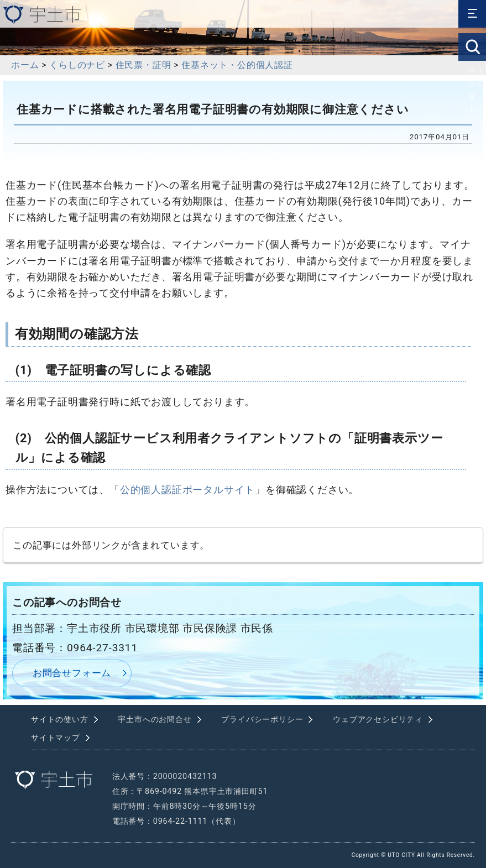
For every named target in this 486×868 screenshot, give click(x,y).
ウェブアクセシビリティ (378, 720)
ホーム (25, 65)
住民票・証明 (143, 65)
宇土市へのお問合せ (155, 720)
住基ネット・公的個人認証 (237, 65)
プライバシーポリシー (262, 720)
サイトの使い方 (60, 720)
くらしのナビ (77, 65)
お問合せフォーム (72, 673)
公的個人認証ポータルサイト (187, 490)
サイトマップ (56, 738)
